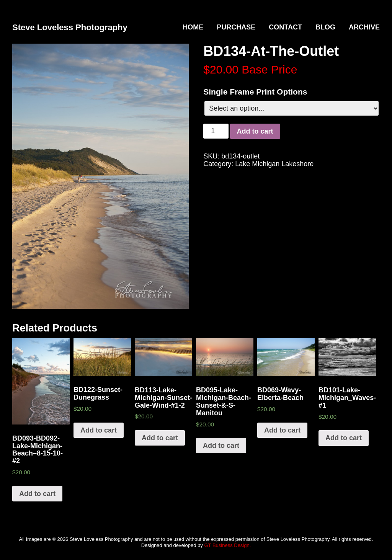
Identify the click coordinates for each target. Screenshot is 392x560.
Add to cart (255, 131)
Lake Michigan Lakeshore (274, 164)
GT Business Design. (227, 545)
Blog (325, 27)
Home (193, 27)
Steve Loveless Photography (70, 27)
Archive (364, 27)
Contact (285, 27)
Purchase (236, 27)
